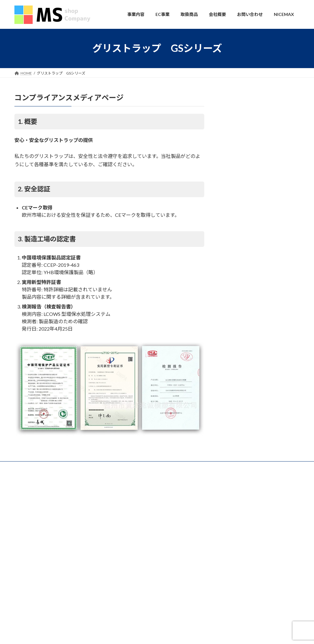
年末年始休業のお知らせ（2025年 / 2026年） (254, 505)
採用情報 (127, 587)
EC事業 (122, 545)
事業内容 (62, 467)
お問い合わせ (31, 467)
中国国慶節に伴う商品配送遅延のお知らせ (251, 543)
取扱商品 (124, 556)
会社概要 (88, 467)
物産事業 (127, 514)
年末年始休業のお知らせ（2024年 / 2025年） (254, 535)
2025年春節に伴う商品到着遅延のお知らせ (252, 527)
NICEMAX (128, 534)
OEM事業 (128, 524)
